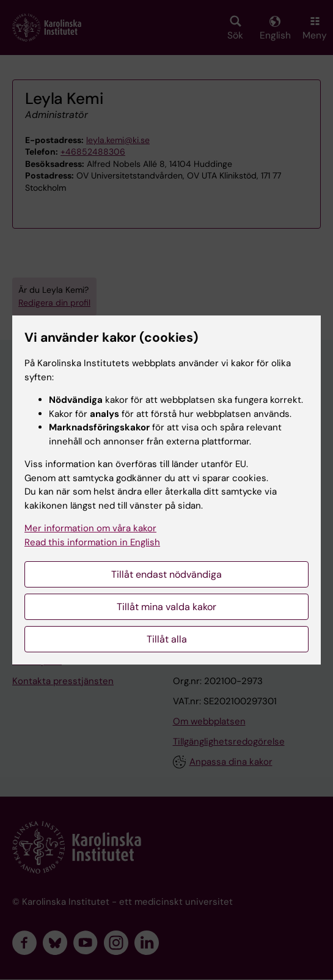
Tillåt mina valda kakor (166, 607)
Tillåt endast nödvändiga (166, 574)
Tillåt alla (167, 639)
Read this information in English (92, 542)
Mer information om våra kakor (90, 528)
